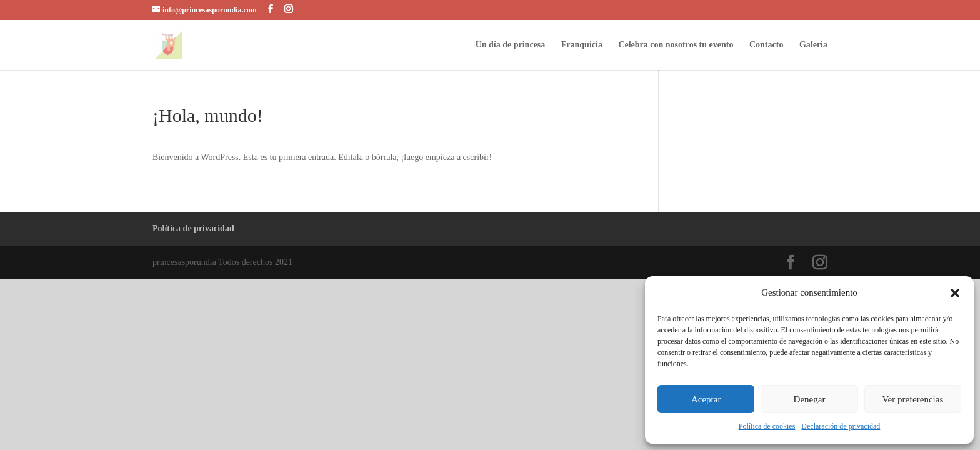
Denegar (810, 399)
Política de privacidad (193, 228)
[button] (955, 293)
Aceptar (706, 399)
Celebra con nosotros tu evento (676, 45)
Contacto (766, 45)
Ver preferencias (912, 399)
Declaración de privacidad (841, 426)
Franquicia (582, 45)
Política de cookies (767, 426)
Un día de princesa (511, 45)
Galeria (813, 45)
